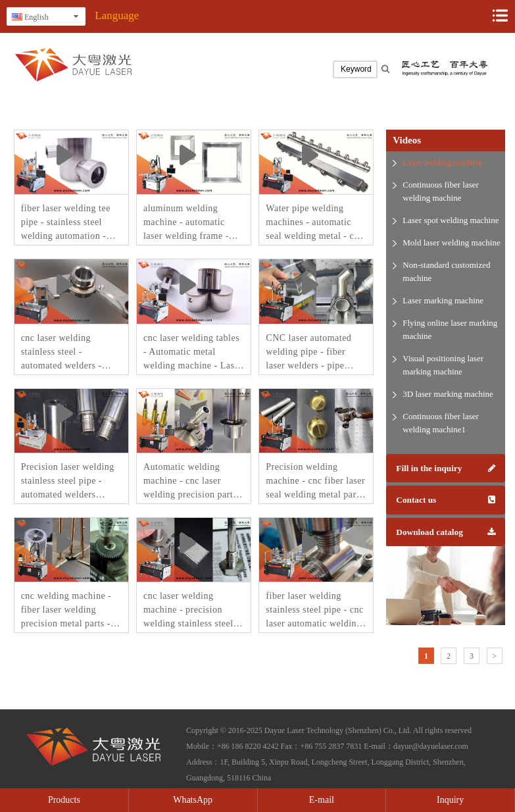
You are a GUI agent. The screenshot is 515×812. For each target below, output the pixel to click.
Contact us (446, 500)
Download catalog (446, 532)
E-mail (322, 800)
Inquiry (450, 800)
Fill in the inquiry (446, 468)
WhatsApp (193, 800)
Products (64, 800)
